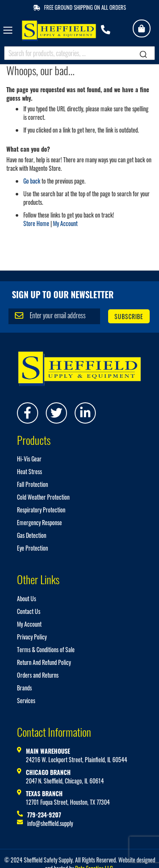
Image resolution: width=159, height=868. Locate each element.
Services (26, 700)
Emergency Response (39, 522)
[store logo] (59, 31)
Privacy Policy (32, 637)
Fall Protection (32, 484)
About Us (26, 598)
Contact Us (29, 611)
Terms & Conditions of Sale (46, 649)
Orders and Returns (38, 675)
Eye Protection (32, 548)
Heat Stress (29, 471)
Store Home (36, 223)
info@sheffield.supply (50, 823)
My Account (65, 223)
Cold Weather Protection (43, 497)
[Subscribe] (129, 316)
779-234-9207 (44, 815)
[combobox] (79, 53)
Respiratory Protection (41, 510)
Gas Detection (32, 535)
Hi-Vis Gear (29, 459)
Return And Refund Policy (44, 662)
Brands (24, 688)
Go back (32, 181)
